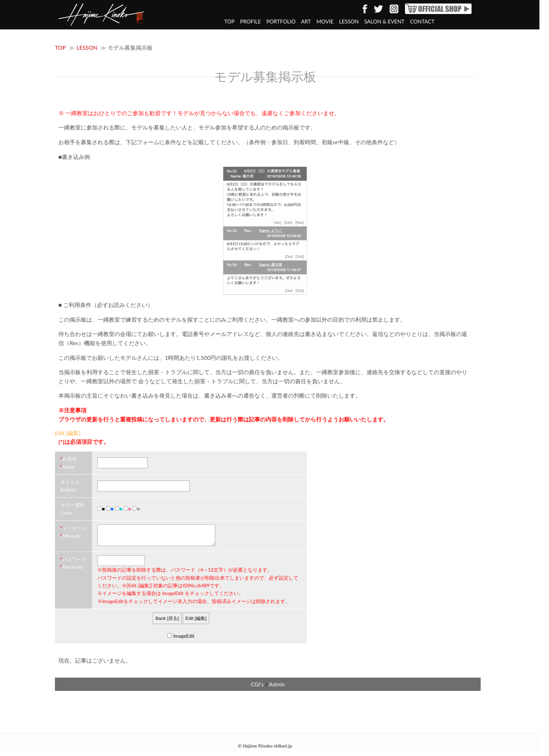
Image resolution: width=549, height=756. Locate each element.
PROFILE (232, 21)
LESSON (331, 21)
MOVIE (307, 21)
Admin (259, 688)
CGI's (239, 688)
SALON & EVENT (366, 21)
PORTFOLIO (263, 21)
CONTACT (404, 21)
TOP (211, 21)
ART (288, 21)
